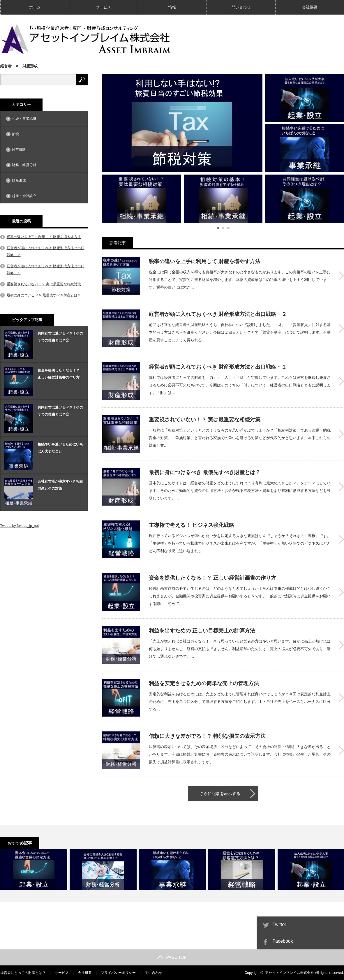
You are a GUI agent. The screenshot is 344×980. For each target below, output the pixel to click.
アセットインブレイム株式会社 (290, 973)
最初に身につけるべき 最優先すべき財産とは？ (205, 472)
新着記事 (118, 243)
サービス (103, 7)
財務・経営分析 (24, 165)
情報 (172, 7)
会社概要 (310, 7)
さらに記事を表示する (220, 793)
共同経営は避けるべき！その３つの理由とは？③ (60, 411)
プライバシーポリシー (118, 973)
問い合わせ (241, 7)
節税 (15, 134)
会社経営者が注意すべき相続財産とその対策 (60, 485)
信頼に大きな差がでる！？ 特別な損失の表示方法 (207, 736)
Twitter (279, 924)
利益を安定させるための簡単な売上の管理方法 (204, 683)
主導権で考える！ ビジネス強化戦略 (192, 525)
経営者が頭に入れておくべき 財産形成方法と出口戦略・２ (218, 314)
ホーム (35, 7)
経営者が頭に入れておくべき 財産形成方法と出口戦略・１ (218, 367)
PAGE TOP (172, 957)
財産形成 (19, 180)
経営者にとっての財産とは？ (23, 973)
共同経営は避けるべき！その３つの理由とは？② (60, 337)
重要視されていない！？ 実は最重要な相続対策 (205, 420)
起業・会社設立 (24, 196)
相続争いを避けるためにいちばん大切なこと (60, 448)
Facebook (283, 941)
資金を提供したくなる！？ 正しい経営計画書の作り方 (212, 578)
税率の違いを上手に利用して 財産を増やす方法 (205, 261)
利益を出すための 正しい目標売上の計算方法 (202, 631)
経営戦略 (19, 149)
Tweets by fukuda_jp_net (20, 526)
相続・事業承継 (24, 119)
